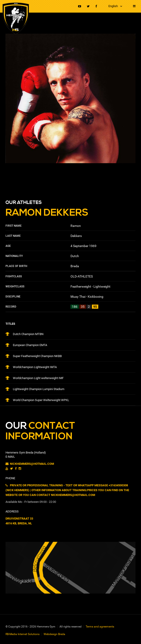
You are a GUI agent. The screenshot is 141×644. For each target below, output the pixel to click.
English (113, 6)
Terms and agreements (100, 627)
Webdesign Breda (54, 634)
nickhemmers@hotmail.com (30, 464)
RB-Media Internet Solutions (23, 634)
